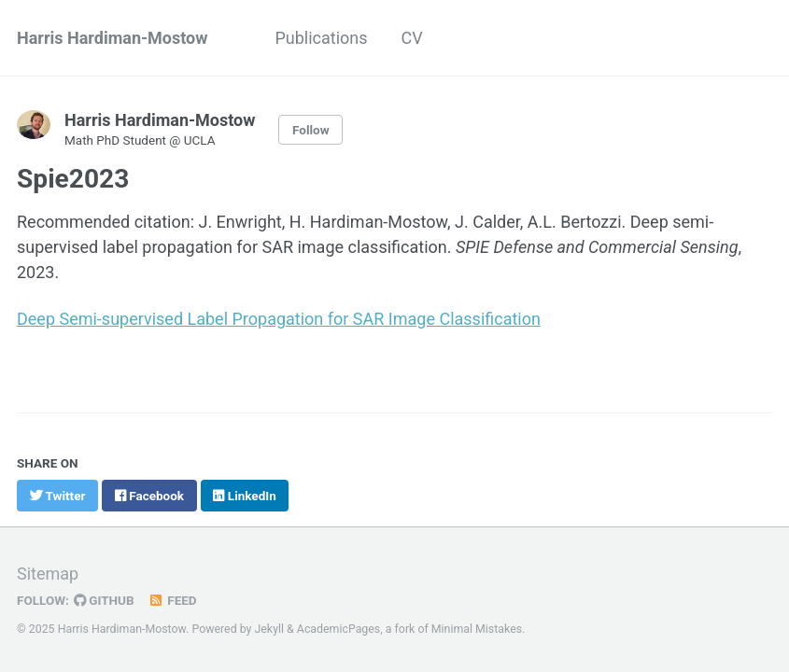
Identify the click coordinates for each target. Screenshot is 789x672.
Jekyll (270, 629)
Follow (311, 130)
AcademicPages (338, 629)
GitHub (104, 600)
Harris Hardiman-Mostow (112, 38)
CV (412, 38)
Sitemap (48, 574)
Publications (321, 38)
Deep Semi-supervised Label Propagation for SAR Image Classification (279, 319)
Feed (173, 600)
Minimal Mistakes (477, 629)
